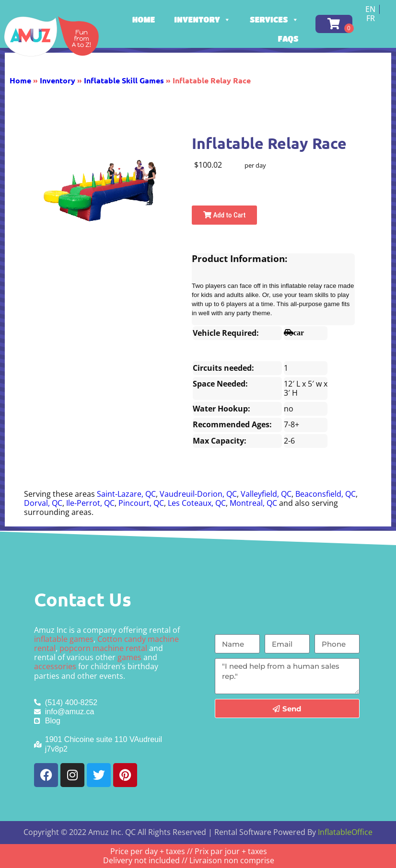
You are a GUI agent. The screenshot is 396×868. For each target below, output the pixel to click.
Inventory (202, 19)
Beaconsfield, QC (326, 494)
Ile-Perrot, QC (90, 503)
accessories (55, 666)
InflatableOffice (345, 832)
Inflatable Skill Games (124, 80)
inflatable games (64, 639)
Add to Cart (224, 215)
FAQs (288, 39)
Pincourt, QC (141, 503)
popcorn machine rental (103, 648)
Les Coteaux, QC (197, 503)
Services (274, 19)
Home (144, 19)
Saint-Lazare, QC (126, 494)
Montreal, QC (253, 503)
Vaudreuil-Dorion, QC (198, 494)
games (129, 657)
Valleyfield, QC (266, 494)
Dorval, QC (43, 503)
